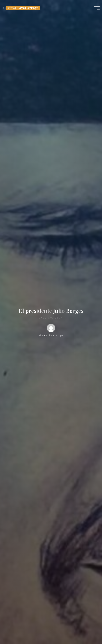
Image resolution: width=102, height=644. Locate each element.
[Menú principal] (97, 8)
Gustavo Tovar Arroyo (21, 8)
